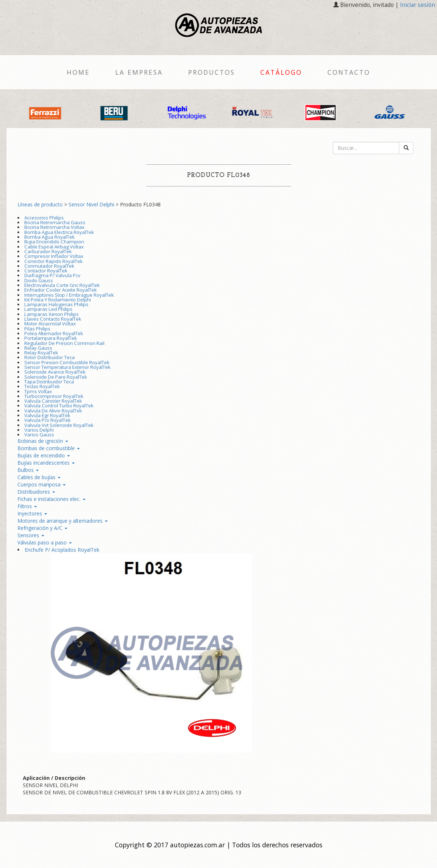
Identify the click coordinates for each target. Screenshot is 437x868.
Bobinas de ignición (43, 441)
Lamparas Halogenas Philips (56, 304)
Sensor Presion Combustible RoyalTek (67, 362)
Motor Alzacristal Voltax (50, 324)
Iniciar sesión (418, 5)
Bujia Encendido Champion (54, 242)
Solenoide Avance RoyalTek (55, 372)
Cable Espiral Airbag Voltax (54, 247)
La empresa (139, 72)
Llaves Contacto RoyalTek (53, 319)
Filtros (27, 506)
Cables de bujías (39, 477)
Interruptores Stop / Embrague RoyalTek (69, 295)
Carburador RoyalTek (48, 251)
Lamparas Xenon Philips (51, 314)
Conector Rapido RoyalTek (53, 261)
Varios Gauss (39, 435)
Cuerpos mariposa (42, 484)
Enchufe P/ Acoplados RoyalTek (62, 550)
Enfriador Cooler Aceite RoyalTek (61, 290)
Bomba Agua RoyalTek (50, 237)
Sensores (31, 535)
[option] (46, 112)
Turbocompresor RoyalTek (54, 396)
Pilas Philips (37, 329)
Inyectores (32, 513)
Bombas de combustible (49, 448)
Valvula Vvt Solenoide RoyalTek (59, 425)
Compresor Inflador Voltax (54, 256)
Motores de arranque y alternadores (63, 521)
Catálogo (281, 72)
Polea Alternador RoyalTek (54, 333)
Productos (212, 72)
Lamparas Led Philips (48, 309)
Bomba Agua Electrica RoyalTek (59, 232)
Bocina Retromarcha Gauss (55, 222)
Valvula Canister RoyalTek (53, 401)
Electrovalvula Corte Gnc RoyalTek (62, 285)
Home (78, 72)
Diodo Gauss (39, 280)
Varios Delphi (39, 430)
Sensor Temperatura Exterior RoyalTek (67, 367)
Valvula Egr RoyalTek (47, 415)
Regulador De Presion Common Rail (64, 343)
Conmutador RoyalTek (49, 266)
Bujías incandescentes (46, 463)
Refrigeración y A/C (42, 528)
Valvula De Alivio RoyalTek (53, 411)
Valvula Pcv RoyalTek (48, 420)
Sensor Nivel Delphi (91, 204)
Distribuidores (36, 492)
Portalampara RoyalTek (51, 338)
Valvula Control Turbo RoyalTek (59, 406)
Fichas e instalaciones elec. (51, 499)
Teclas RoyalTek (42, 386)
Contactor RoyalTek (46, 271)
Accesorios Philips (44, 218)
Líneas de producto (40, 204)
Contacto (349, 72)
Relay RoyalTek (41, 353)
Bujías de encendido (44, 455)
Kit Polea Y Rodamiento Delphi (58, 300)
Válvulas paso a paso (45, 542)
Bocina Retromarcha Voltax (54, 227)
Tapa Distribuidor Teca (49, 382)
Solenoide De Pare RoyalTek (56, 377)
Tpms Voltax (38, 391)
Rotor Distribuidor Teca (50, 357)
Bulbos (28, 470)
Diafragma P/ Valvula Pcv (52, 275)
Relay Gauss (38, 348)
